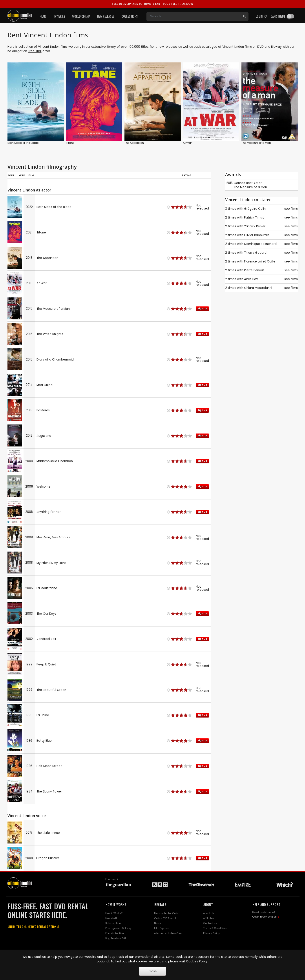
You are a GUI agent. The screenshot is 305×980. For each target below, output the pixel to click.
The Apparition (134, 143)
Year (22, 175)
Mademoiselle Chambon (55, 461)
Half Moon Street (49, 766)
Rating (187, 175)
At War (187, 143)
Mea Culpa (45, 385)
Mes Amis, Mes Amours (53, 537)
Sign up (202, 309)
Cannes (239, 183)
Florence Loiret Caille (260, 261)
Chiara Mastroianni (258, 288)
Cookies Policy (197, 961)
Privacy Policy (211, 933)
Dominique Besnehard (260, 244)
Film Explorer (162, 928)
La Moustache (47, 588)
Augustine (44, 436)
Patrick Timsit (254, 218)
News (158, 923)
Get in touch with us (264, 917)
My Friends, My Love (51, 563)
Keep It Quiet (46, 664)
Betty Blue (44, 741)
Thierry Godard (255, 253)
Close (153, 971)
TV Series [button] (59, 16)
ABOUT (208, 904)
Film (31, 175)
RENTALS (160, 904)
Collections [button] (130, 16)
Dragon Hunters (48, 858)
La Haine (43, 715)
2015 (229, 183)
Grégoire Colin (255, 209)
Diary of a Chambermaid (55, 360)
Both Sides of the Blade (23, 143)
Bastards (43, 410)
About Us (209, 913)
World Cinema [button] (81, 16)
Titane (70, 143)
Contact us (210, 923)
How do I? (111, 918)
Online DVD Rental (165, 918)
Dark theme (278, 16)
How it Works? (114, 913)
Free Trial (35, 51)
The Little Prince (48, 833)
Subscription (113, 923)
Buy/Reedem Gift (116, 938)
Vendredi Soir (46, 639)
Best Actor (254, 183)
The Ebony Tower (49, 791)
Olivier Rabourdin (257, 235)
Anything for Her (49, 512)
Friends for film (115, 933)
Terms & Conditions (215, 928)
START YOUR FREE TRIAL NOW (152, 4)
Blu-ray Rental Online (167, 913)
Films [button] (43, 16)
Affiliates (209, 918)
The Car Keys (46, 614)
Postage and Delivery (118, 928)
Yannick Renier (255, 226)
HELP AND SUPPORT (266, 904)
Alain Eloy (251, 279)
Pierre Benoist (254, 270)
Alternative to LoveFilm (168, 933)
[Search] (194, 16)
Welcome (44, 487)
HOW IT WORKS (116, 904)
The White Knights (50, 334)
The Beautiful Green (51, 690)
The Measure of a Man (256, 143)
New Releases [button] (106, 16)
